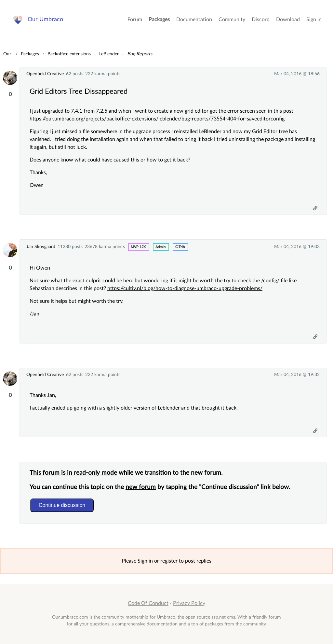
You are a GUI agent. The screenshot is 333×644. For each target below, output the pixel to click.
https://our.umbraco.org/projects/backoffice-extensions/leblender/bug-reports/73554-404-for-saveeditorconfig (157, 119)
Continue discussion (62, 505)
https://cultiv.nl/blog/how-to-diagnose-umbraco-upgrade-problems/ (185, 288)
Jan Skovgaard (41, 247)
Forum (135, 20)
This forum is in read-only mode (73, 473)
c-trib (180, 247)
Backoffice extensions (69, 54)
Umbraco (166, 617)
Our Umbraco (45, 19)
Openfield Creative (45, 74)
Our (7, 54)
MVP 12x (138, 247)
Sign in (314, 20)
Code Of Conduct (148, 603)
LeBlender (109, 54)
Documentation (194, 20)
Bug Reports (140, 54)
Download (288, 20)
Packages (159, 20)
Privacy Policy (189, 603)
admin (160, 247)
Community (232, 20)
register (169, 561)
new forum (141, 487)
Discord (261, 20)
